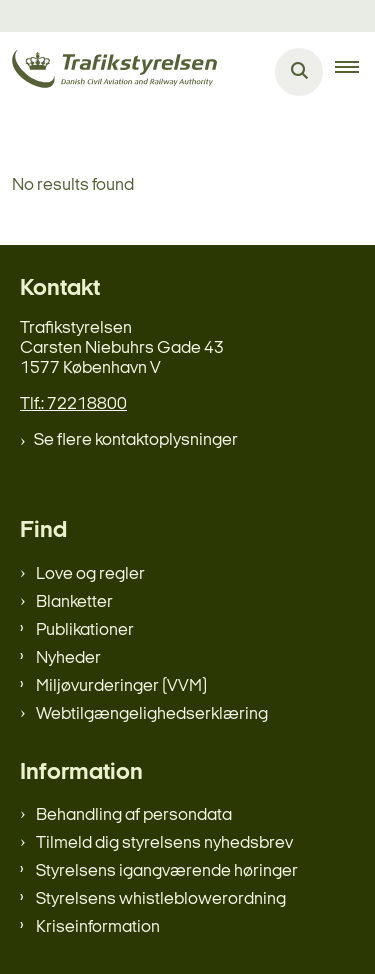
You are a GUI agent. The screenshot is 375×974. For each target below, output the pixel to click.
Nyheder (68, 658)
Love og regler (90, 574)
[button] (355, 72)
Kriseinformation (98, 927)
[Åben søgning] (299, 72)
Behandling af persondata (134, 815)
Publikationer (85, 630)
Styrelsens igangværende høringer (167, 871)
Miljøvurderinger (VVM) (121, 686)
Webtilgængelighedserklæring (152, 714)
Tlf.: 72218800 (73, 404)
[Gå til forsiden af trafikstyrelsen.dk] (108, 72)
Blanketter (74, 602)
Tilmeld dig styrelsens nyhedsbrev (164, 843)
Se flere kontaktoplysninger (136, 440)
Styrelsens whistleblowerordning (161, 899)
